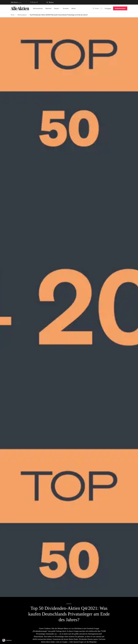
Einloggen (108, 8)
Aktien (73, 8)
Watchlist (48, 8)
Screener (66, 8)
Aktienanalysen (38, 8)
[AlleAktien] (20, 8)
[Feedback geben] (7, 640)
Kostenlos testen (120, 8)
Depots (57, 8)
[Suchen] (98, 8)
